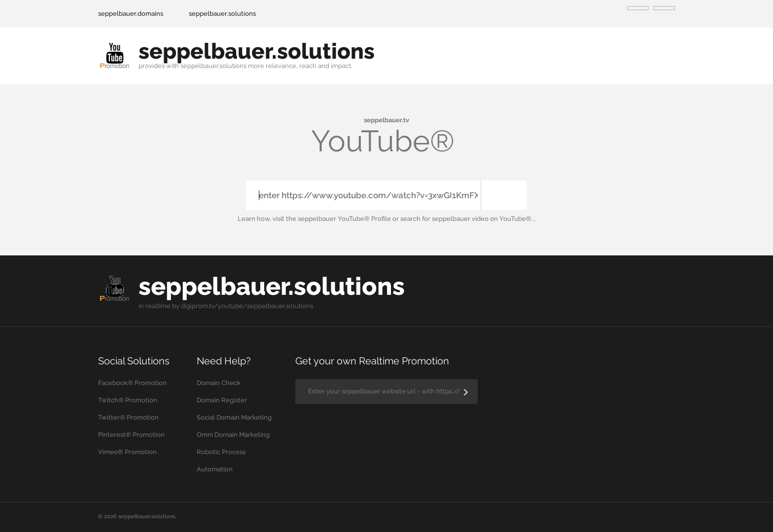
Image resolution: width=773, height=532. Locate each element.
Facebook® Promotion (132, 383)
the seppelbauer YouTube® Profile (338, 219)
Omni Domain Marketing (233, 435)
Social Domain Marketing (234, 417)
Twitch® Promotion (128, 400)
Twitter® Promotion (128, 417)
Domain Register (222, 400)
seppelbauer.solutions (222, 14)
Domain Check (219, 383)
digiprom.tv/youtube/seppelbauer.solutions (247, 306)
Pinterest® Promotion (131, 435)
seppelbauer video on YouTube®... (484, 219)
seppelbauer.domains (131, 14)
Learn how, (254, 219)
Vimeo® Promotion (127, 452)
